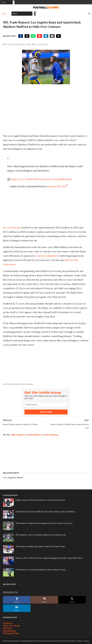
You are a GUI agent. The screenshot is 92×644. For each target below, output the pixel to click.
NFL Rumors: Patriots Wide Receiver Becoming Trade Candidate (45, 512)
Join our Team (11, 626)
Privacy (8, 628)
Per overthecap (12, 227)
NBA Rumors (18, 435)
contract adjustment (47, 256)
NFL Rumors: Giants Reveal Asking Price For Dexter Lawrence (44, 523)
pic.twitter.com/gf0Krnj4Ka (56, 179)
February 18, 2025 (57, 186)
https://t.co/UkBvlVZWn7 (25, 179)
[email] (46, 405)
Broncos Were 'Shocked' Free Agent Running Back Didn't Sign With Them (49, 558)
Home (4, 14)
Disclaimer (10, 631)
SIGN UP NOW (46, 412)
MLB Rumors (35, 435)
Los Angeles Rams (41, 44)
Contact (8, 623)
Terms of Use (11, 633)
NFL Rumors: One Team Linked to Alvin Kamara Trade (40, 570)
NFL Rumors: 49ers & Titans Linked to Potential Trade (41, 535)
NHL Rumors (52, 435)
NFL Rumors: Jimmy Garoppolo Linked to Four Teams (40, 546)
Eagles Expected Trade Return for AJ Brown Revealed (40, 500)
